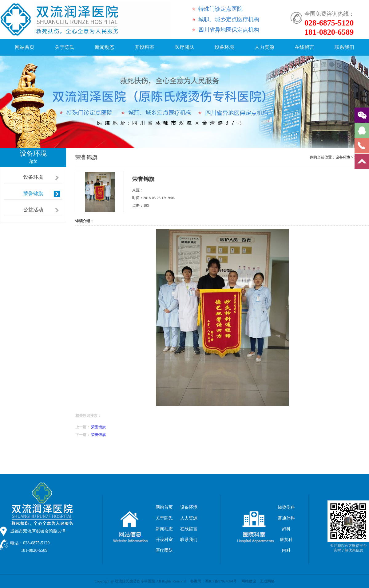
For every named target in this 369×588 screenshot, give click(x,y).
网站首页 (25, 47)
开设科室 (145, 47)
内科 (286, 550)
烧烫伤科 (286, 507)
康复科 (286, 540)
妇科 (286, 529)
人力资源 (264, 47)
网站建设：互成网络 (258, 581)
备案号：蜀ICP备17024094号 (214, 581)
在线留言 (304, 47)
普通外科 (286, 518)
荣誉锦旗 (33, 193)
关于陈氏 (65, 47)
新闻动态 (105, 47)
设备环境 (224, 47)
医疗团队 (184, 47)
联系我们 (344, 47)
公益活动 (33, 210)
